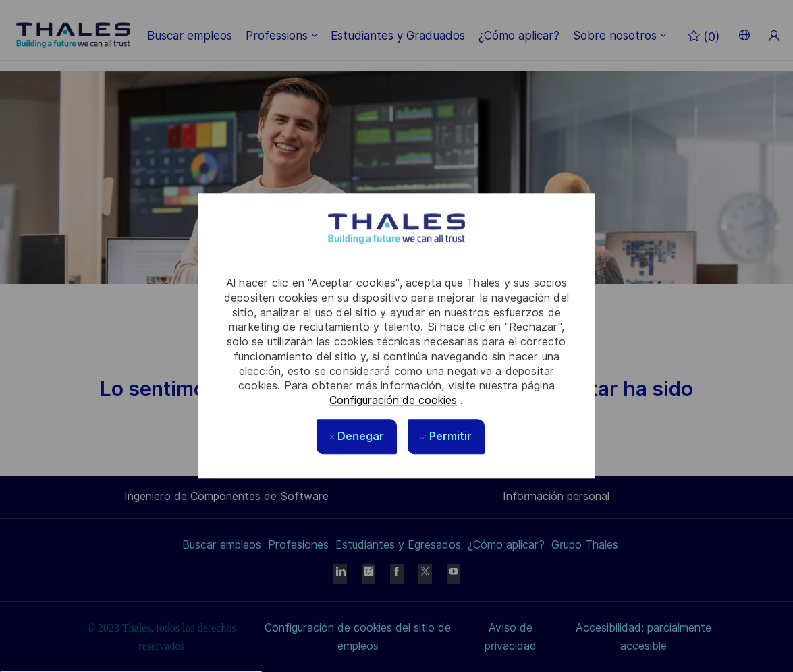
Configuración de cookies (393, 400)
